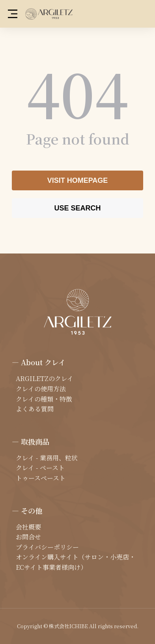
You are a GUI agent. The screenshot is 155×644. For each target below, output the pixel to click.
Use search (77, 208)
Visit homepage (78, 180)
